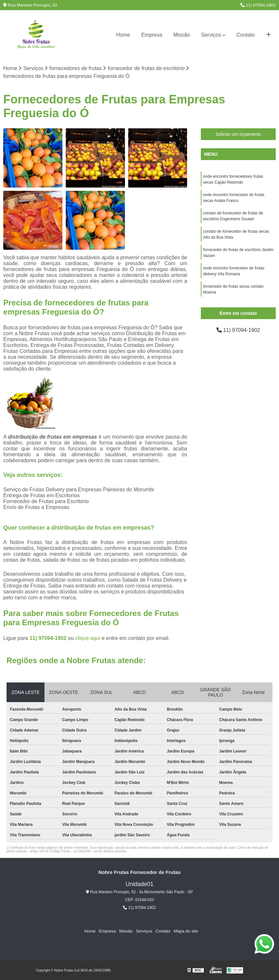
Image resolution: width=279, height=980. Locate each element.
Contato (246, 35)
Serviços (211, 35)
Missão (182, 35)
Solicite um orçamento (238, 134)
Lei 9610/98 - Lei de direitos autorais (100, 851)
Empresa (152, 35)
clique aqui (88, 638)
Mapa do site (186, 931)
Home (123, 35)
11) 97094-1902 (258, 5)
